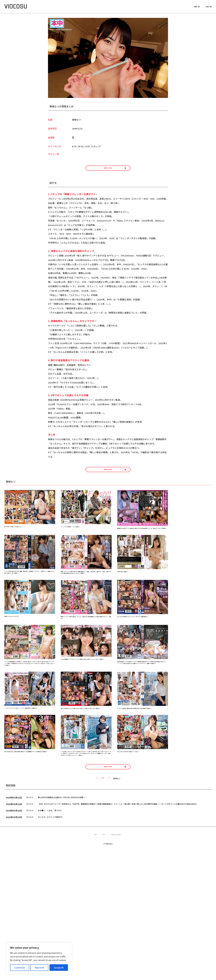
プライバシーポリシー (124, 962)
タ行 (112, 905)
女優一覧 (197, 7)
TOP (93, 905)
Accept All (59, 968)
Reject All (39, 968)
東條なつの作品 (108, 172)
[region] (39, 958)
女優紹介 (102, 905)
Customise (20, 968)
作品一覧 (209, 7)
